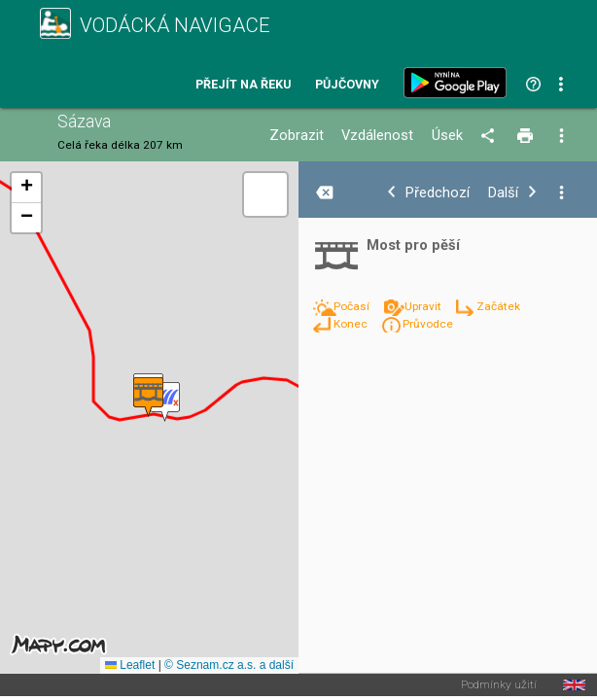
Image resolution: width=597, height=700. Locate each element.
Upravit (424, 306)
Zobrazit (297, 136)
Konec (352, 324)
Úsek (447, 136)
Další (503, 193)
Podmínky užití (499, 685)
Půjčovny (347, 85)
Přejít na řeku (243, 85)
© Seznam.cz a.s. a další (229, 665)
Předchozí (438, 193)
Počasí (353, 306)
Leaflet (130, 665)
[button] (165, 402)
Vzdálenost (377, 136)
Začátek (498, 306)
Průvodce (428, 324)
